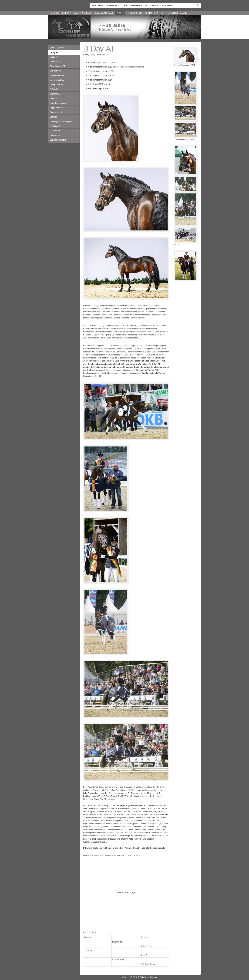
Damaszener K (56, 112)
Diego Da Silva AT (58, 66)
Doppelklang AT (57, 108)
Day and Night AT (57, 80)
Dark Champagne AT (59, 103)
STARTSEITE (97, 6)
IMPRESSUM (167, 6)
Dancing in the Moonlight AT (62, 122)
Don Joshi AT (55, 71)
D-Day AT (54, 52)
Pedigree (88, 937)
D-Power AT (55, 131)
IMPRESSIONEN (134, 13)
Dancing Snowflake (58, 140)
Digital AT (54, 57)
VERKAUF (87, 13)
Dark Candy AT (56, 62)
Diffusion (54, 117)
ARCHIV (120, 13)
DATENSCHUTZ (113, 6)
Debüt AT (54, 98)
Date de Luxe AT (57, 48)
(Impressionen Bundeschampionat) (129, 67)
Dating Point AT (56, 85)
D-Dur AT (54, 89)
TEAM (76, 13)
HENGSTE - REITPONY (60, 13)
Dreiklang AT (55, 94)
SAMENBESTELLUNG (178, 13)
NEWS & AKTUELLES (104, 13)
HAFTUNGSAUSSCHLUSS (135, 6)
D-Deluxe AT (55, 126)
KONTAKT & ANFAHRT (155, 13)
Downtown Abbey (57, 75)
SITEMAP (154, 6)
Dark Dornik (55, 135)
